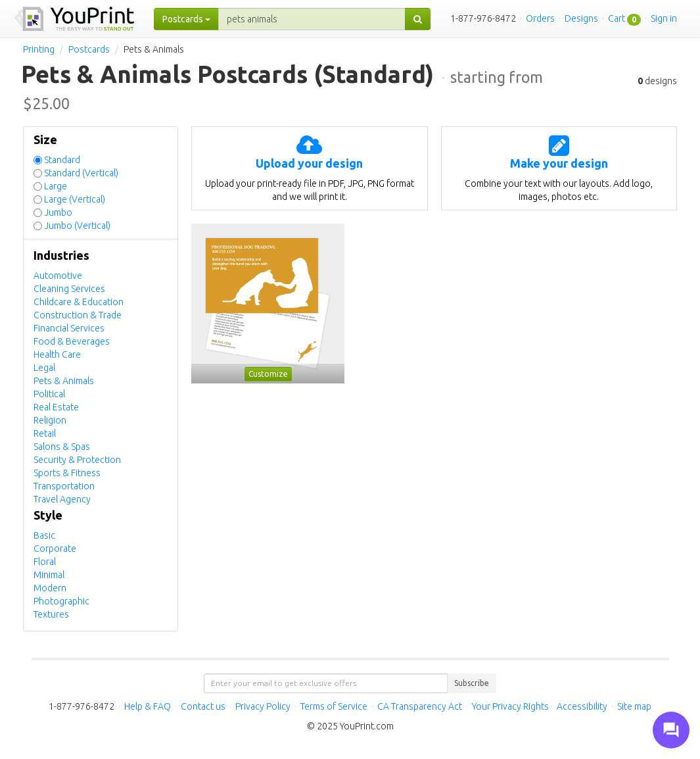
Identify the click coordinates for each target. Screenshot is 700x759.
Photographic (61, 601)
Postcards (89, 49)
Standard (62, 160)
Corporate (55, 549)
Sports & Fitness (67, 473)
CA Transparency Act (420, 706)
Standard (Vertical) (81, 173)
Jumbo (58, 212)
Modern (50, 588)
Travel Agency (62, 499)
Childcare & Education (79, 302)
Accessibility (582, 706)
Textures (51, 614)
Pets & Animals (64, 381)
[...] (312, 19)
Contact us (203, 706)
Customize (268, 374)
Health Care (57, 355)
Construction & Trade (78, 315)
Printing (39, 49)
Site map (634, 706)
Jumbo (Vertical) (77, 226)
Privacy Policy (263, 706)
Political (49, 394)
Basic (44, 535)
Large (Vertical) (75, 199)
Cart (617, 18)
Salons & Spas (62, 447)
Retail (45, 433)
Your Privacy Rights (510, 706)
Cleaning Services (69, 289)
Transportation (64, 486)
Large (56, 186)
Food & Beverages (72, 341)
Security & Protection (77, 460)
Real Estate (56, 407)
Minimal (49, 575)
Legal (44, 368)
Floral (45, 562)
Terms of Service (334, 706)
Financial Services (69, 328)
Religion (50, 420)
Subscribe (472, 683)
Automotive (58, 276)
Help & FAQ (148, 706)
